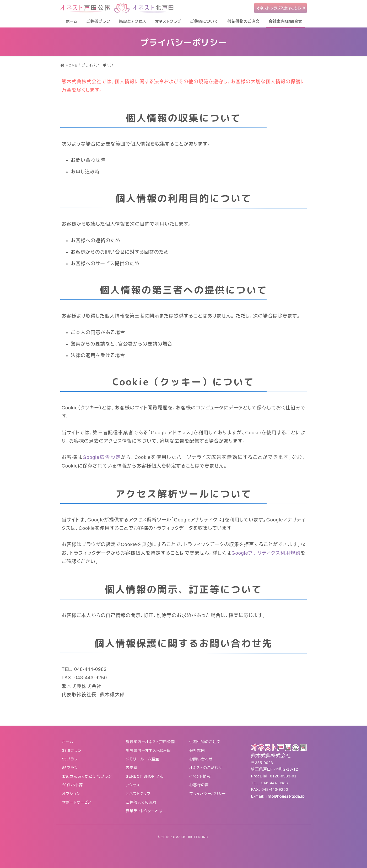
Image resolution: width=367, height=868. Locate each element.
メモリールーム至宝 (143, 759)
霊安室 (132, 768)
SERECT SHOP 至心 (145, 776)
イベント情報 (200, 776)
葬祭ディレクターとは (144, 811)
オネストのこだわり (206, 768)
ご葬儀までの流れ (141, 802)
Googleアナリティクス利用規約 (266, 553)
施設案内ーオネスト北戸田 (149, 750)
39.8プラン (72, 750)
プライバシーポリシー (207, 794)
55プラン (70, 759)
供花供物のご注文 (205, 742)
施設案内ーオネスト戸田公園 (150, 742)
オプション (71, 794)
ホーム (68, 742)
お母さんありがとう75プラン (87, 776)
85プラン (70, 768)
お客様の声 (199, 785)
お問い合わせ (201, 759)
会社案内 (197, 750)
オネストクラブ (138, 794)
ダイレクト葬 (73, 785)
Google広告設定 (102, 457)
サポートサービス (77, 802)
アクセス (133, 785)
